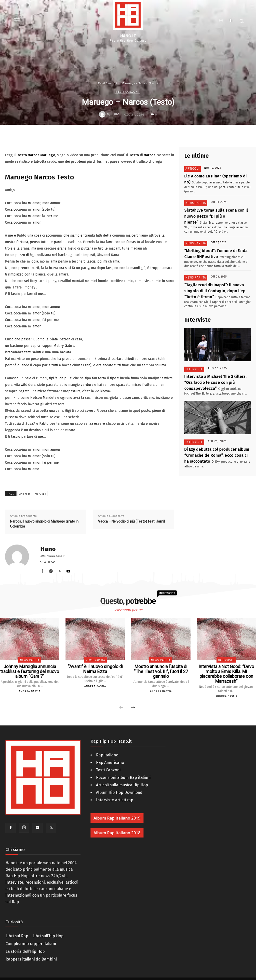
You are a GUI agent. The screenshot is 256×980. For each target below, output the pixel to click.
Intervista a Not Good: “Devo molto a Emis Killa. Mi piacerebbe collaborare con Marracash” (226, 671)
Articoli (191, 169)
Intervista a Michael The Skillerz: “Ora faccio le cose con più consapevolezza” (216, 364)
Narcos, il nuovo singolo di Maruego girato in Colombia (44, 524)
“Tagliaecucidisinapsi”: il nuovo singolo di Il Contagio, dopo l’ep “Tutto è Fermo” (217, 276)
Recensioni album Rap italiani (123, 771)
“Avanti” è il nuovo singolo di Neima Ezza (95, 668)
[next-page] (133, 701)
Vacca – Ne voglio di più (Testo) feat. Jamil (131, 521)
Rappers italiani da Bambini (31, 953)
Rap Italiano (107, 748)
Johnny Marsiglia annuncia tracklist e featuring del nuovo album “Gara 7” (30, 671)
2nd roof (25, 494)
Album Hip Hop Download (119, 786)
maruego (40, 494)
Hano (115, 114)
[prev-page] (121, 701)
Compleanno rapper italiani (31, 937)
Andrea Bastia (30, 690)
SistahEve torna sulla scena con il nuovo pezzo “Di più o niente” (218, 210)
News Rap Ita (194, 201)
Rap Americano (110, 756)
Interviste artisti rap (115, 793)
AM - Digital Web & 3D (127, 976)
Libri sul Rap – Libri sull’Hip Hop (34, 929)
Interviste (193, 352)
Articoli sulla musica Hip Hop (122, 778)
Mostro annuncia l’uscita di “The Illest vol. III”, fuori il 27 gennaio (161, 668)
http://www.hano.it (52, 556)
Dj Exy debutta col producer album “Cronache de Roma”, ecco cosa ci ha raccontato (215, 433)
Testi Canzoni (107, 83)
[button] (241, 21)
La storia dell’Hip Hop (25, 945)
